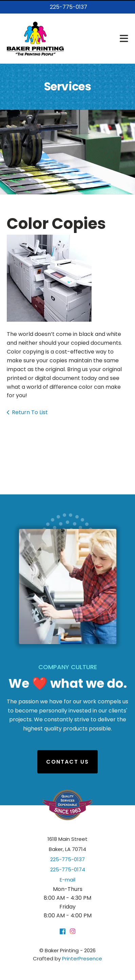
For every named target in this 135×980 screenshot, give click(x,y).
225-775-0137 (69, 7)
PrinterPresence (82, 958)
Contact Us (67, 762)
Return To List (30, 412)
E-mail (67, 880)
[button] (124, 39)
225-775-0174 (68, 869)
